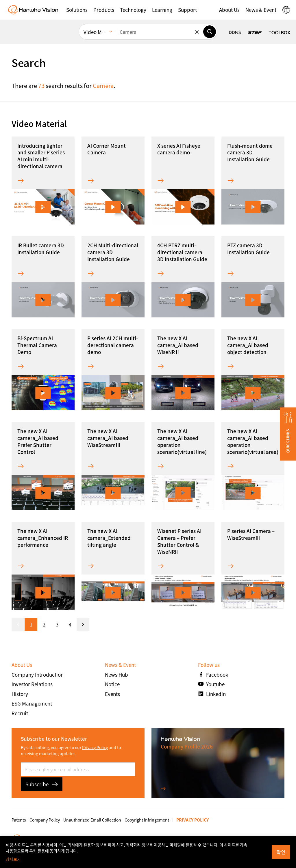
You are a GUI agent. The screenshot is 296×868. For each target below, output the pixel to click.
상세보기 (13, 859)
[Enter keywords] (160, 32)
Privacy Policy (95, 747)
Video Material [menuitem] (100, 32)
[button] (77, 10)
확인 (281, 852)
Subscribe (42, 784)
